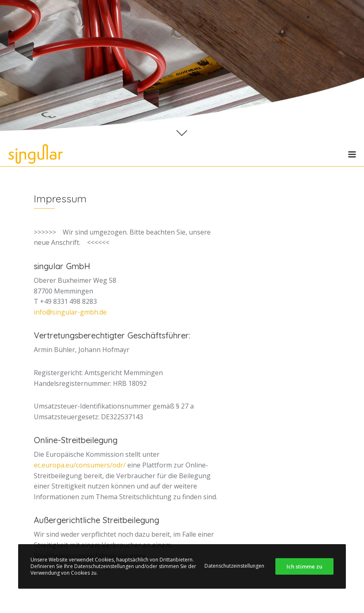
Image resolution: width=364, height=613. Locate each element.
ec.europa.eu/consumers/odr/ (80, 465)
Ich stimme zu (304, 566)
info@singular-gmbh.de (70, 312)
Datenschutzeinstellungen (234, 566)
